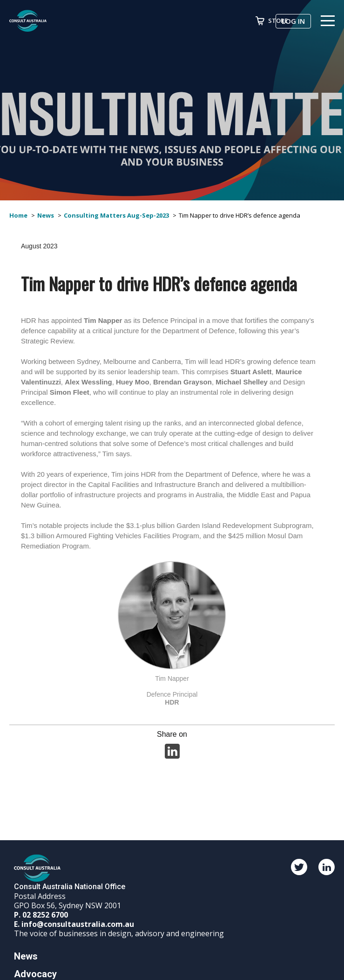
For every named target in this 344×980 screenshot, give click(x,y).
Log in (293, 21)
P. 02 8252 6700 (41, 915)
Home (18, 215)
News (46, 215)
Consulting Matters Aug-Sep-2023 (116, 215)
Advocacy (35, 974)
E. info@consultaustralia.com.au (74, 924)
